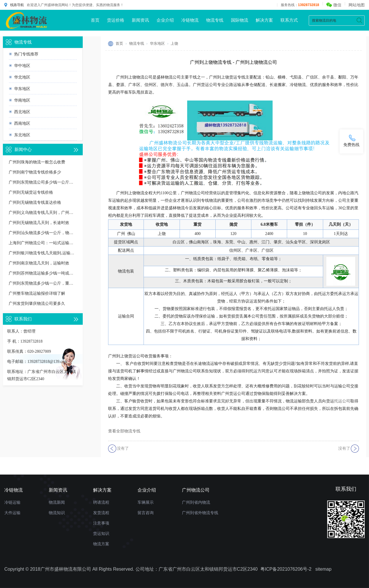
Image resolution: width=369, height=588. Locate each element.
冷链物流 (190, 20)
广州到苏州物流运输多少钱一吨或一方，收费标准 (43, 273)
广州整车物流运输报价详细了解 (37, 293)
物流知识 (57, 513)
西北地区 (22, 112)
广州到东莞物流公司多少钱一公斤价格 (43, 182)
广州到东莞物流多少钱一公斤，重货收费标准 (43, 283)
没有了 (123, 448)
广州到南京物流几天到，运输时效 (39, 263)
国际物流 (240, 20)
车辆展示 (146, 502)
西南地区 (22, 123)
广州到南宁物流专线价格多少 (35, 172)
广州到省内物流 (196, 502)
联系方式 (289, 20)
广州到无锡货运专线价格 (31, 192)
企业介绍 (165, 20)
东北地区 (22, 135)
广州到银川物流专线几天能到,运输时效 (43, 253)
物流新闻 (57, 502)
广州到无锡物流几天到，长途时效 (39, 223)
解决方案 (264, 20)
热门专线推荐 (26, 54)
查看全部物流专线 (124, 431)
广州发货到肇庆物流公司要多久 (37, 304)
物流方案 (101, 544)
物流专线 (215, 20)
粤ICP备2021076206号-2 (286, 569)
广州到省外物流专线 (200, 513)
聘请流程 (101, 502)
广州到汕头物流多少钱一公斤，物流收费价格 (43, 233)
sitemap (323, 569)
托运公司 (342, 401)
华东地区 (22, 89)
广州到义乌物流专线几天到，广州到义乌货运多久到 (43, 213)
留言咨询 (146, 513)
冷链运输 (12, 502)
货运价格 (116, 20)
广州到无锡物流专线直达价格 (35, 202)
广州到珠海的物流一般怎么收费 (37, 162)
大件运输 (12, 513)
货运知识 (101, 533)
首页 (95, 20)
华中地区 (22, 66)
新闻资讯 (140, 20)
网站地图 (357, 5)
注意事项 (101, 523)
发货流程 (101, 513)
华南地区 (22, 100)
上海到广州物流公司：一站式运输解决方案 (43, 243)
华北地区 (22, 77)
